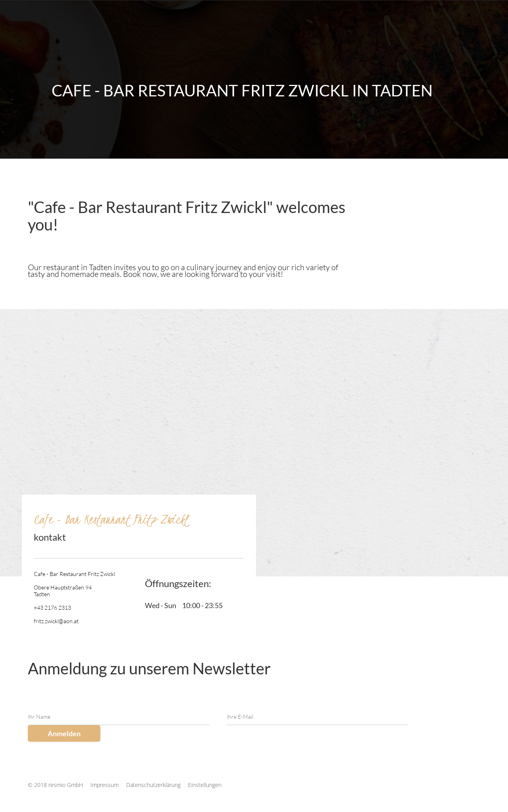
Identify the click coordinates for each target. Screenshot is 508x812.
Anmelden (64, 733)
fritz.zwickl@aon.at (56, 621)
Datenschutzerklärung (154, 785)
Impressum (105, 785)
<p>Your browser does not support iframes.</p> (395, 180)
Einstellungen (205, 785)
